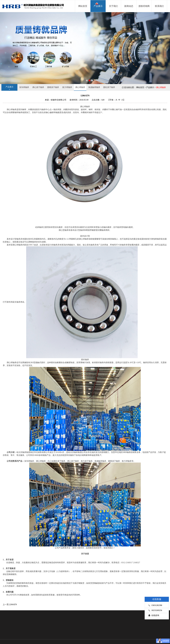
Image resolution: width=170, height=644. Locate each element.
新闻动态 (129, 6)
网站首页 (83, 6)
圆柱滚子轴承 (109, 87)
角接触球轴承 (94, 87)
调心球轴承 (80, 87)
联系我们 (159, 6)
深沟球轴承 (24, 87)
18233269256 (155, 610)
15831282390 (155, 605)
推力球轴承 (67, 87)
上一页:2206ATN (10, 605)
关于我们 (113, 6)
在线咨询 (153, 615)
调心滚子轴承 (38, 87)
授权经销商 (144, 6)
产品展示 (98, 5)
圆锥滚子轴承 (53, 87)
